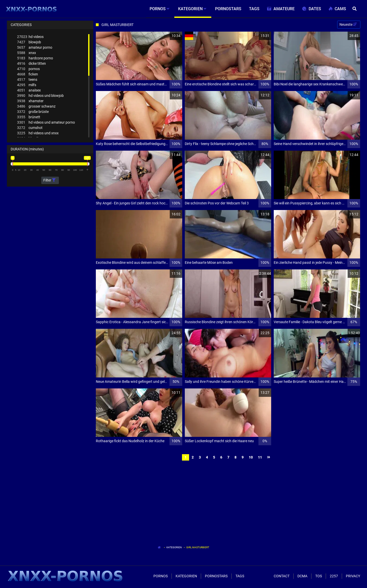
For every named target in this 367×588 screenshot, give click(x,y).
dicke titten (31, 64)
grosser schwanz (36, 106)
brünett (29, 117)
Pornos (161, 576)
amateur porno (35, 48)
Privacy (353, 576)
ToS (319, 576)
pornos (28, 69)
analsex (29, 90)
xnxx (27, 53)
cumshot (30, 128)
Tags (240, 576)
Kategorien (174, 547)
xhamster (30, 101)
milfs (27, 85)
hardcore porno (35, 58)
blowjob (29, 42)
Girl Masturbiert (198, 547)
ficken (28, 74)
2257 (334, 576)
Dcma (302, 576)
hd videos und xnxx (38, 133)
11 (260, 457)
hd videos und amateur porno (46, 122)
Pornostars (216, 576)
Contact (282, 576)
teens (27, 80)
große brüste (33, 112)
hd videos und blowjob (40, 96)
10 (251, 457)
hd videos (30, 37)
